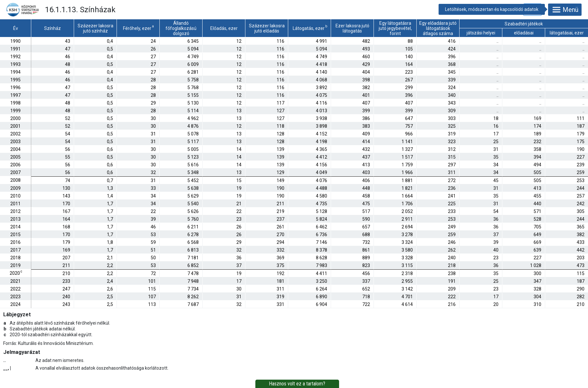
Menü (565, 10)
